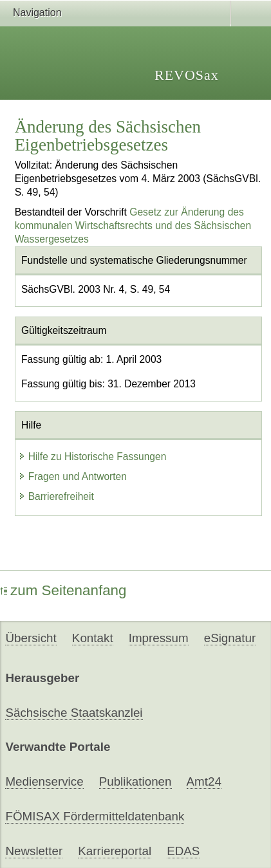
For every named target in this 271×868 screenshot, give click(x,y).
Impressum (159, 638)
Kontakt (93, 638)
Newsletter (34, 851)
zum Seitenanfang (63, 590)
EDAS (183, 851)
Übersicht (31, 638)
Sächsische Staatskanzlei (74, 713)
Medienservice (44, 781)
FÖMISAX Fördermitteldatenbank (95, 816)
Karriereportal (115, 851)
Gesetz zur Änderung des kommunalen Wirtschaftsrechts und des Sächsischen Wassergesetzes (133, 226)
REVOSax (187, 75)
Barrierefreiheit (56, 496)
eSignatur (230, 638)
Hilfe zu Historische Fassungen (92, 457)
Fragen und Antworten (72, 476)
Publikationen (135, 781)
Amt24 (204, 781)
